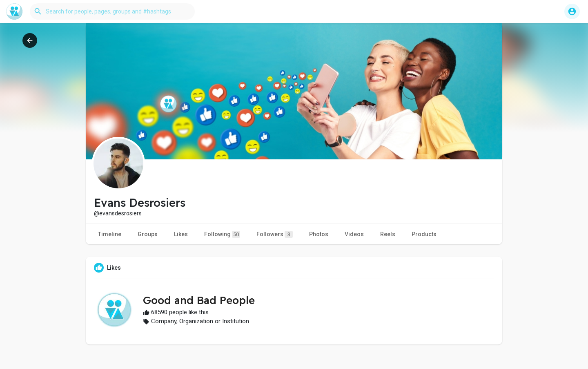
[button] (112, 11)
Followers (275, 234)
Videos (354, 234)
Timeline (110, 234)
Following (222, 234)
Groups (148, 234)
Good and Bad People (199, 300)
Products (424, 234)
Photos (319, 234)
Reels (388, 234)
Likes (181, 234)
